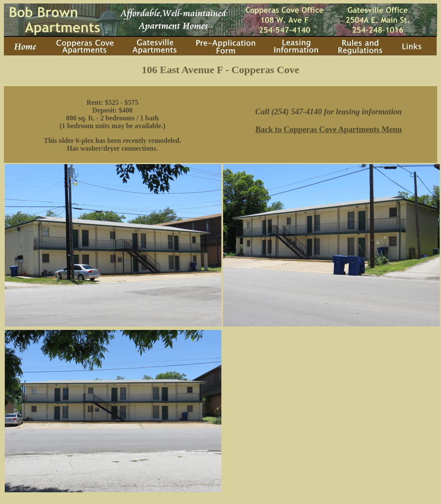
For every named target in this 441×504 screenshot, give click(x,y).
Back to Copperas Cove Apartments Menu (328, 129)
